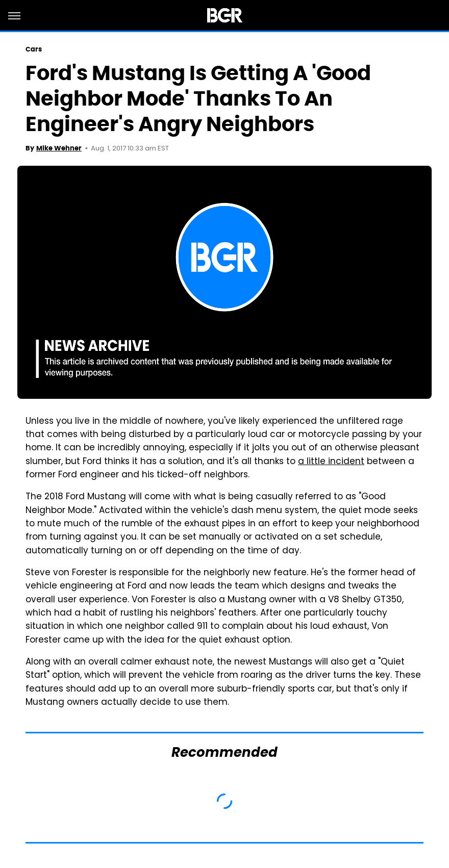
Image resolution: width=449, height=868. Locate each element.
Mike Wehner (59, 148)
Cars (34, 49)
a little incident (331, 462)
